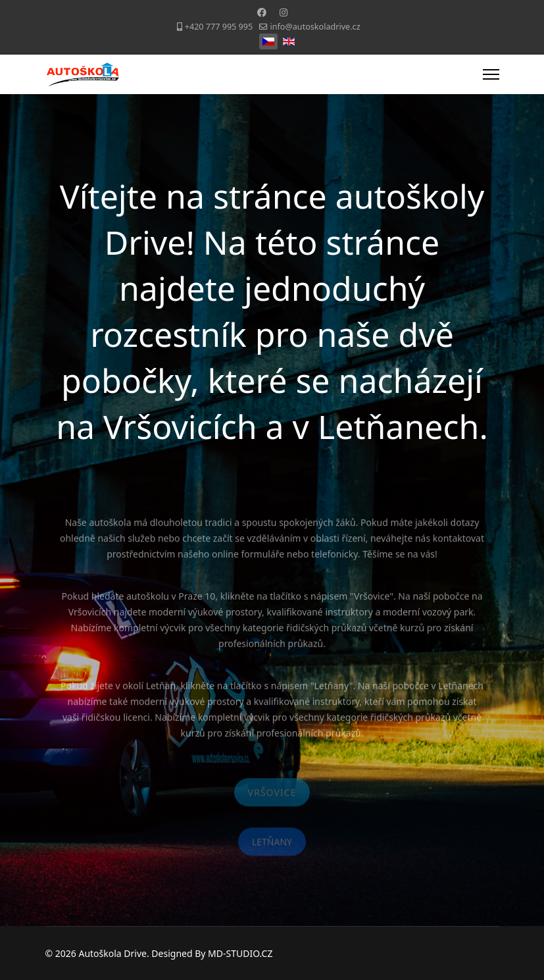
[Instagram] (284, 12)
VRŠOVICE (272, 795)
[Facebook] (262, 12)
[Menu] (491, 74)
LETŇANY (272, 845)
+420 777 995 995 (219, 27)
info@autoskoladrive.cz (315, 27)
